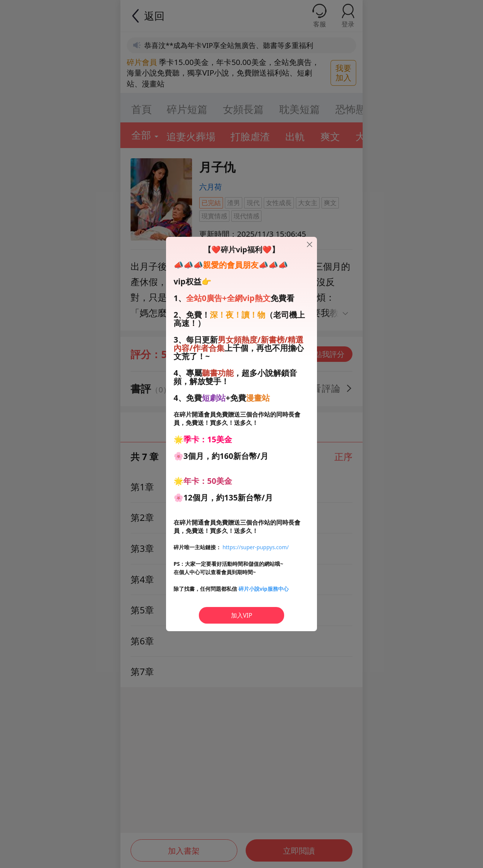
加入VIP (242, 615)
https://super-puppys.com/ (256, 547)
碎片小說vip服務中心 (264, 589)
